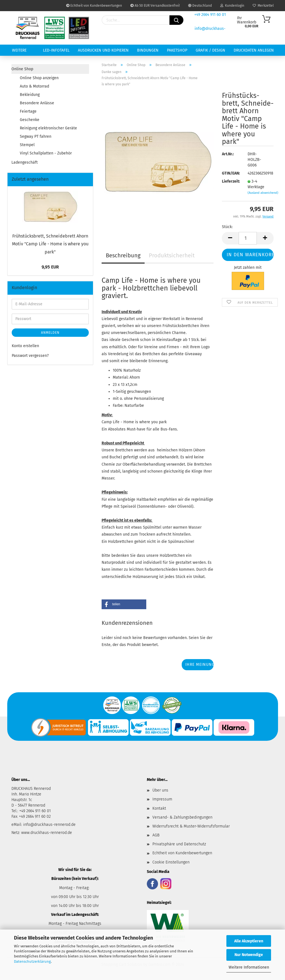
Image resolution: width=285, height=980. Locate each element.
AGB (156, 835)
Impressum (162, 799)
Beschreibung (123, 255)
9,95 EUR (50, 267)
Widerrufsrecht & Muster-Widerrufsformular (191, 826)
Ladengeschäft (25, 162)
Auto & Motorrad (34, 86)
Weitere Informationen (249, 967)
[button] (124, 604)
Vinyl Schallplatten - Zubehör (46, 153)
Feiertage (28, 111)
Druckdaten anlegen (254, 50)
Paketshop (177, 50)
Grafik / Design (210, 50)
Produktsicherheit (172, 255)
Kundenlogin (232, 6)
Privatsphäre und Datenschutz (179, 844)
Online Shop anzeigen (39, 78)
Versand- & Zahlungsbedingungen (182, 817)
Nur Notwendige (249, 955)
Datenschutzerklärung (32, 961)
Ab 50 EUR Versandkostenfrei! (155, 6)
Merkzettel (263, 6)
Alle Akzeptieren (249, 941)
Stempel (27, 145)
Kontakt (159, 808)
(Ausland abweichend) (263, 193)
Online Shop (22, 69)
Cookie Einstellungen (171, 862)
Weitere (19, 50)
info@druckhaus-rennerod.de (49, 825)
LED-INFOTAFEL (56, 50)
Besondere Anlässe (37, 103)
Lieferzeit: (231, 181)
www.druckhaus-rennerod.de (47, 833)
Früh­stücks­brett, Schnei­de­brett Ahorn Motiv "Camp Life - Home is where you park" (50, 244)
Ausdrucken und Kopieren (103, 50)
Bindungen (148, 50)
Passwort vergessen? (30, 356)
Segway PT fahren (36, 136)
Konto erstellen (25, 346)
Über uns (160, 790)
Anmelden (50, 333)
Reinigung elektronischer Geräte (48, 128)
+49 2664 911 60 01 (210, 15)
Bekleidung (30, 95)
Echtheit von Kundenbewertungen (94, 6)
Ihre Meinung (199, 665)
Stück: (227, 227)
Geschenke (30, 120)
